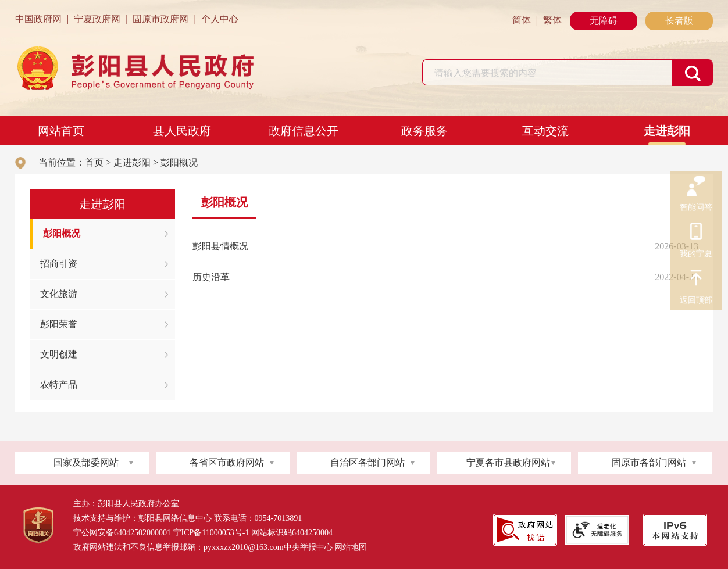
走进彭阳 (667, 131)
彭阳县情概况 (220, 246)
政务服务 (424, 131)
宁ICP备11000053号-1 (211, 533)
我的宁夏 (696, 233)
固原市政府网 (160, 19)
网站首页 (61, 131)
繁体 (552, 20)
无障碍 (604, 21)
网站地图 (351, 547)
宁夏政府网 (97, 19)
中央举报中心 (308, 547)
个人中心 (220, 19)
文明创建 (59, 354)
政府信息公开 (304, 131)
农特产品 (59, 384)
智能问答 (696, 187)
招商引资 (59, 264)
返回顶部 (696, 280)
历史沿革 (211, 277)
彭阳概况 (179, 162)
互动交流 (545, 131)
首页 (94, 162)
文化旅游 (59, 294)
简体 (522, 20)
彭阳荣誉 (59, 324)
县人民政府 (182, 131)
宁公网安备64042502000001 (122, 533)
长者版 (679, 21)
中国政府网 (38, 19)
